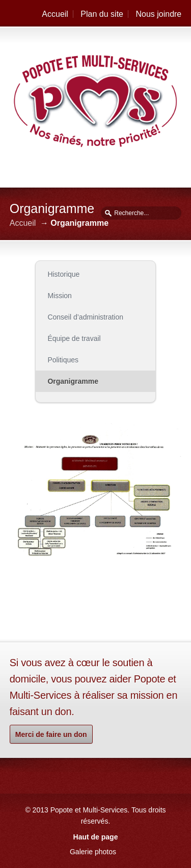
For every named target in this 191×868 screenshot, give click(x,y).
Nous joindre (158, 14)
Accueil (55, 14)
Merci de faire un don (51, 734)
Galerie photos (93, 852)
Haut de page (96, 837)
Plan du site (102, 14)
